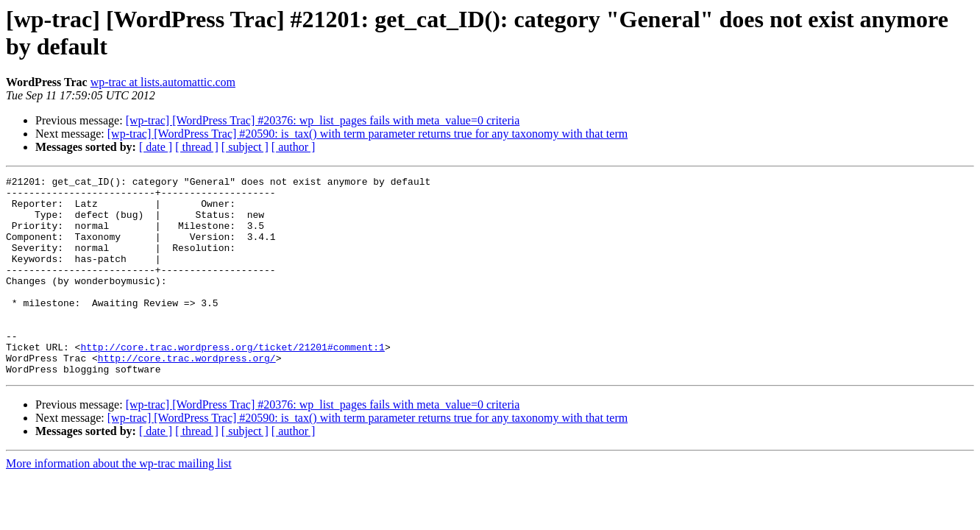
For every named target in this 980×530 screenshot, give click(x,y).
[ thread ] (197, 147)
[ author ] (294, 147)
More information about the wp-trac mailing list (119, 503)
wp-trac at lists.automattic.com (163, 82)
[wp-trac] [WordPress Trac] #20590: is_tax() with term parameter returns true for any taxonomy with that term (367, 134)
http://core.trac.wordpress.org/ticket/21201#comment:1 (232, 382)
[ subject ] (245, 147)
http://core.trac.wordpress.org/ (187, 395)
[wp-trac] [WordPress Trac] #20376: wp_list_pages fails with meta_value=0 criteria (323, 120)
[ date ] (156, 147)
